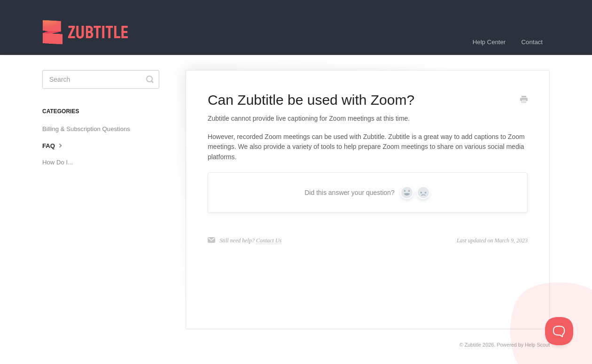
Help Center (489, 42)
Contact (532, 42)
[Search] (101, 79)
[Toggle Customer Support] (559, 331)
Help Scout (537, 345)
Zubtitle (473, 345)
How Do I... (58, 162)
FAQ (53, 145)
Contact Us (269, 240)
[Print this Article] (524, 101)
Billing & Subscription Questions (86, 129)
